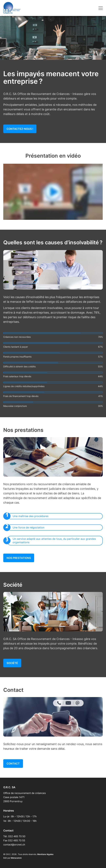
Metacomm (16, 858)
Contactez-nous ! (20, 129)
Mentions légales (45, 854)
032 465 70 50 (17, 836)
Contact (13, 764)
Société (12, 663)
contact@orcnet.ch (14, 845)
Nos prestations (19, 558)
